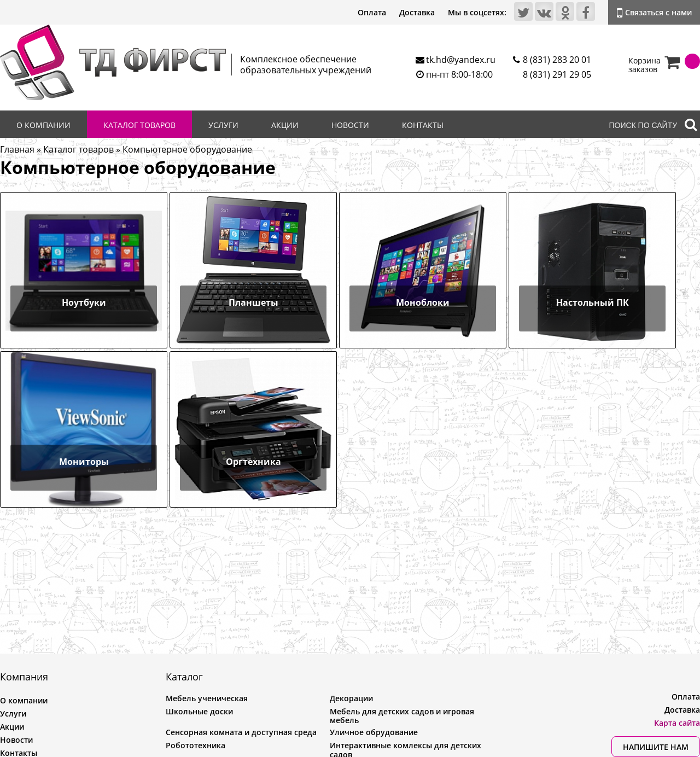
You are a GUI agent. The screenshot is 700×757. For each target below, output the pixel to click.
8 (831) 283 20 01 (557, 60)
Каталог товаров (139, 125)
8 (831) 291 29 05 (557, 74)
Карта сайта (677, 723)
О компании (43, 125)
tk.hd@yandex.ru (461, 60)
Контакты (423, 125)
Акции (285, 125)
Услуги (223, 125)
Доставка (417, 12)
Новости (350, 125)
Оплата (372, 12)
